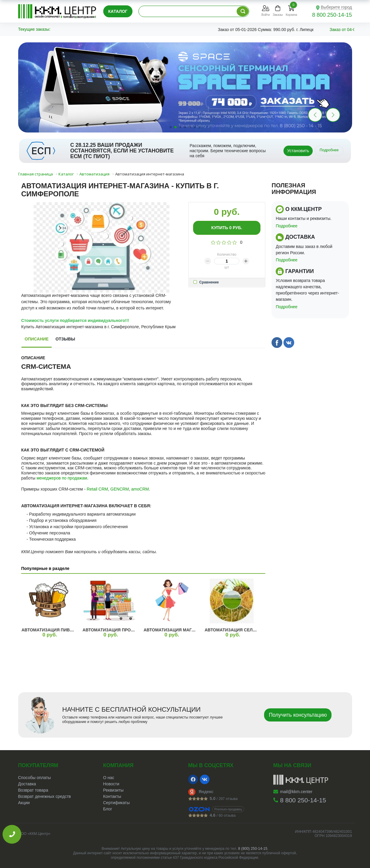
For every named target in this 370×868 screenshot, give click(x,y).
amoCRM (140, 489)
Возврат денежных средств (45, 796)
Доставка (27, 784)
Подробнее (329, 150)
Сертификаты (117, 803)
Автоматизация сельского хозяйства (251, 630)
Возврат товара (33, 790)
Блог (108, 809)
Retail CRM (97, 489)
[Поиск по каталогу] (243, 11)
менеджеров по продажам (62, 478)
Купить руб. (227, 228)
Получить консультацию (298, 715)
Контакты (112, 796)
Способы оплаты (35, 778)
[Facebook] (193, 779)
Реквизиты (114, 790)
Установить (298, 151)
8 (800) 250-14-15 (253, 849)
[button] (333, 115)
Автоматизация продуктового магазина (132, 630)
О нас (109, 778)
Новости (111, 784)
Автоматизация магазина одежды (185, 630)
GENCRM (120, 489)
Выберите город (336, 7)
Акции (24, 803)
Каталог (118, 11)
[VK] (205, 779)
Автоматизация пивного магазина (64, 630)
